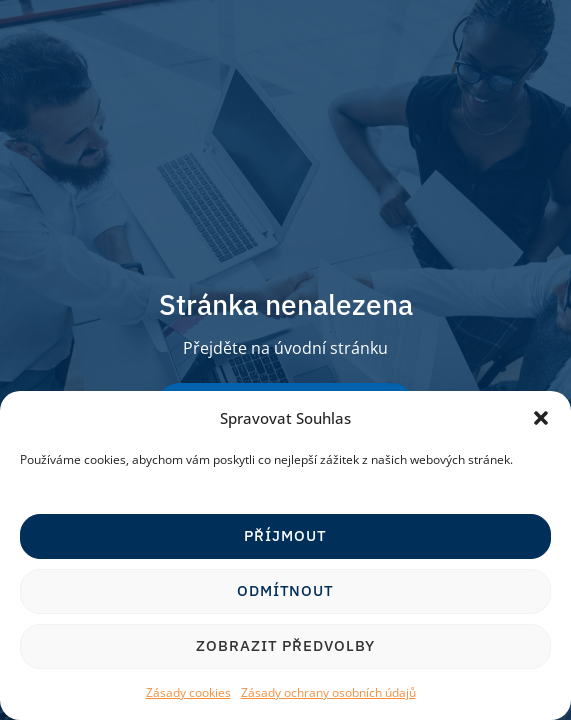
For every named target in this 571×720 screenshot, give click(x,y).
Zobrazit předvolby (285, 645)
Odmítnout (285, 590)
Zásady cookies (188, 692)
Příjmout (285, 535)
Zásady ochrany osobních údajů (328, 692)
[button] (541, 418)
